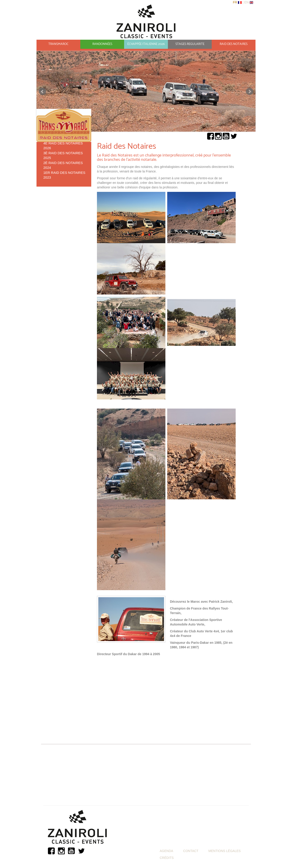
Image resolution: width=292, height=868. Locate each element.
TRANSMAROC (58, 44)
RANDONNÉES (102, 44)
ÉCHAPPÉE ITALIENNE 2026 (146, 44)
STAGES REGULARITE (190, 44)
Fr (236, 2)
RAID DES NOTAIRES (234, 44)
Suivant (250, 91)
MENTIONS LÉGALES (225, 851)
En (247, 2)
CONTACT (191, 851)
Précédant (42, 91)
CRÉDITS (167, 858)
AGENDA (166, 851)
